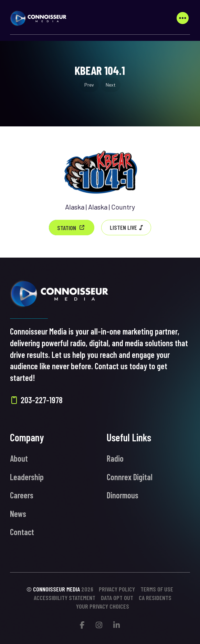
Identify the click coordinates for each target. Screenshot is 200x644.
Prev (89, 85)
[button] (183, 18)
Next (111, 85)
